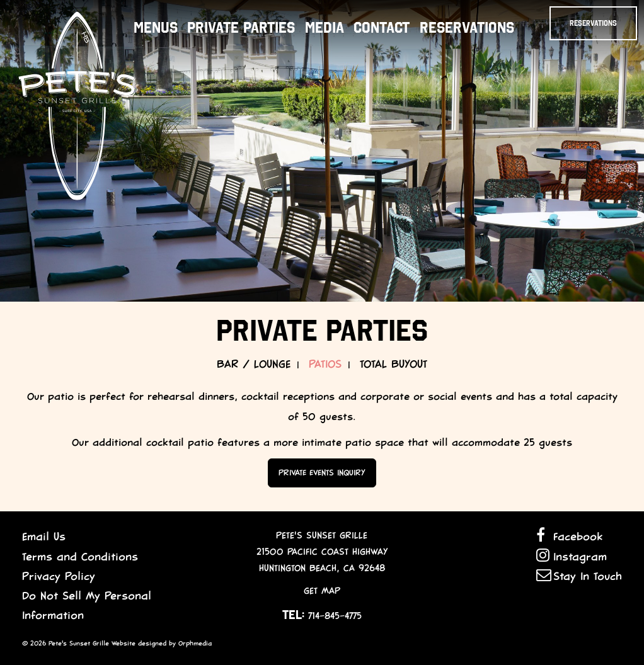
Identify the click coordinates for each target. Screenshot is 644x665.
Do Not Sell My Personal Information (87, 605)
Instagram (572, 556)
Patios (325, 364)
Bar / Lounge (254, 364)
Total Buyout (394, 364)
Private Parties (241, 28)
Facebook (569, 536)
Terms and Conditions (80, 557)
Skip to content (31, 58)
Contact (382, 28)
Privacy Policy (59, 576)
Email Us (44, 537)
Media (325, 28)
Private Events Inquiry (322, 473)
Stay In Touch (579, 575)
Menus (156, 28)
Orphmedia (195, 643)
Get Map (322, 591)
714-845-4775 (335, 616)
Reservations (467, 28)
